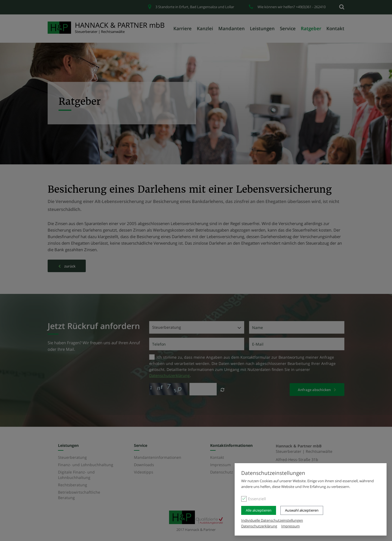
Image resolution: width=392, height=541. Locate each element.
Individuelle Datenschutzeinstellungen (272, 520)
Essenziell (257, 499)
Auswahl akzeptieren (302, 510)
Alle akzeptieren (259, 510)
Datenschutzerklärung (259, 526)
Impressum (290, 526)
